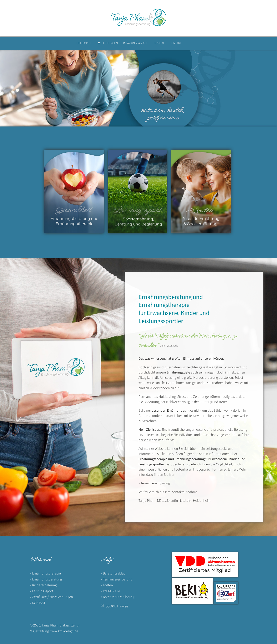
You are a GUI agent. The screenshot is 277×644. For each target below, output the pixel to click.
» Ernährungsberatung (46, 579)
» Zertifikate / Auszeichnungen (51, 597)
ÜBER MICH (84, 43)
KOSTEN (159, 43)
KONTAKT (176, 43)
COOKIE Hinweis (117, 606)
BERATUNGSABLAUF (136, 43)
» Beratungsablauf (114, 573)
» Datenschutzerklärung (118, 597)
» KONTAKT (38, 603)
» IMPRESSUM (110, 591)
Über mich (40, 560)
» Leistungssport (42, 591)
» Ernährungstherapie (45, 573)
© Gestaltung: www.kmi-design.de (54, 631)
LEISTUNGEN (110, 43)
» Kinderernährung (43, 585)
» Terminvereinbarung (154, 483)
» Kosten (107, 585)
